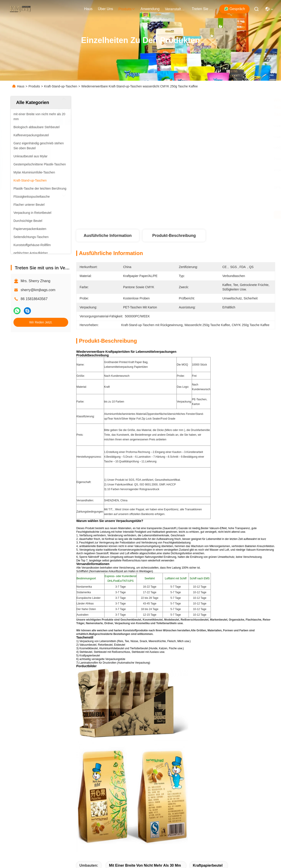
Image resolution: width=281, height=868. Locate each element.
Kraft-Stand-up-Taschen (61, 86)
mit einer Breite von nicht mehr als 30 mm (145, 684)
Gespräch (234, 9)
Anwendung (20, 769)
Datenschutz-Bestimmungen (29, 825)
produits (127, 9)
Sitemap (58, 825)
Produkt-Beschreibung (174, 236)
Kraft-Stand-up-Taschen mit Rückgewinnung (117, 694)
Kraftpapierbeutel (208, 684)
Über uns (106, 9)
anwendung (150, 9)
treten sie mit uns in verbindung (203, 9)
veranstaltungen (176, 9)
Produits (34, 86)
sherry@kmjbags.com (38, 290)
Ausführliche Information (108, 236)
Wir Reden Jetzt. (41, 322)
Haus (88, 9)
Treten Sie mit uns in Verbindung (37, 785)
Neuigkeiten (20, 777)
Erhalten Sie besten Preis (218, 215)
